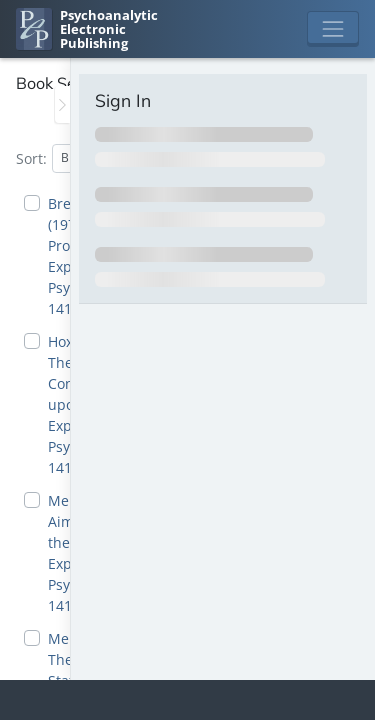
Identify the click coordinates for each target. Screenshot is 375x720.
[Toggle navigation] (333, 29)
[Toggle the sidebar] (62, 104)
